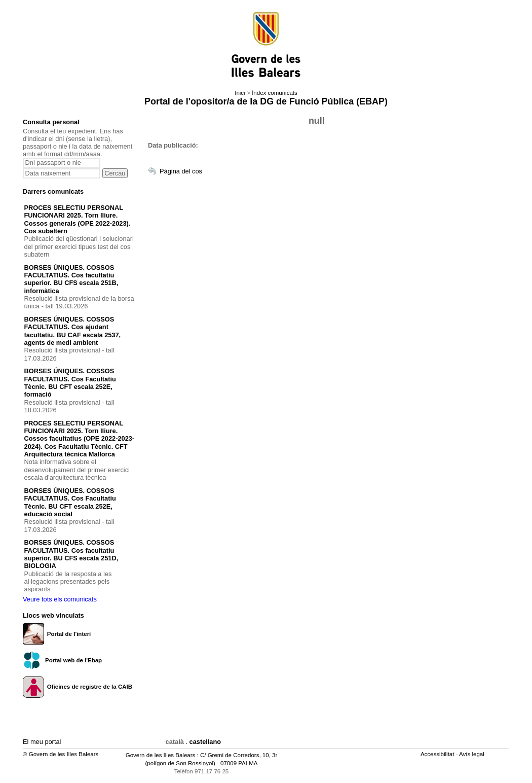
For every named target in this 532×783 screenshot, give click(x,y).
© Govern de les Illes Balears (61, 754)
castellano (205, 742)
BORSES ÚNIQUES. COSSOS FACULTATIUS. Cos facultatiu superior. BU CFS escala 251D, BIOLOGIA (71, 554)
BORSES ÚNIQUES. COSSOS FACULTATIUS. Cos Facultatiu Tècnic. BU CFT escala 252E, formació (70, 383)
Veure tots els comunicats (60, 599)
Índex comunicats (275, 93)
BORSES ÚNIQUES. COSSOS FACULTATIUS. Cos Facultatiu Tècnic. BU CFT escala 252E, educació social (70, 502)
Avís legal (472, 754)
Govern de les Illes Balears (161, 755)
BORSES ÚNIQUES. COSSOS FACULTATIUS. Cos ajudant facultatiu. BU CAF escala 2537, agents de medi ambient (73, 331)
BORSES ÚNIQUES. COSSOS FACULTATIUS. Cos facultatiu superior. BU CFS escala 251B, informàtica (71, 279)
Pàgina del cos (181, 171)
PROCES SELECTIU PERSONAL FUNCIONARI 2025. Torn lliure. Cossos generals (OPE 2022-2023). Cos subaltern (78, 219)
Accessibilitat (438, 754)
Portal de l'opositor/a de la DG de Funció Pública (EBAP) (266, 101)
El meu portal (42, 742)
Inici (240, 93)
